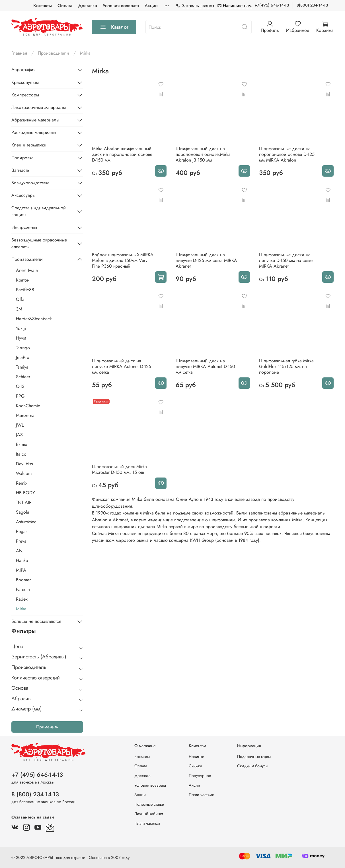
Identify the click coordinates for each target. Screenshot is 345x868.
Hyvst (21, 338)
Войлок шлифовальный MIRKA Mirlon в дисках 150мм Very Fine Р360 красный (123, 260)
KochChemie (28, 406)
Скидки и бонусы (253, 766)
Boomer (23, 580)
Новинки (197, 757)
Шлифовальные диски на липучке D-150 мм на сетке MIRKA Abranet (286, 260)
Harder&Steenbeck (34, 319)
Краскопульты (25, 82)
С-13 (20, 386)
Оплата (65, 6)
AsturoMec (26, 522)
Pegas (22, 531)
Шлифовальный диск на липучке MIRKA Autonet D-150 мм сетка (205, 366)
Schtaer (23, 377)
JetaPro (23, 357)
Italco (21, 454)
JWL (20, 425)
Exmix (21, 444)
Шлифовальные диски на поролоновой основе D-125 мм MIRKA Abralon (287, 154)
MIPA (21, 570)
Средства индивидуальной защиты (39, 211)
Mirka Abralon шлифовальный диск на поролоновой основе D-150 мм (122, 154)
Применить (47, 727)
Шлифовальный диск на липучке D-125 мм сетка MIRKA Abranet (206, 260)
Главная (19, 53)
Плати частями (147, 823)
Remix (22, 483)
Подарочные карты (254, 757)
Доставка (88, 6)
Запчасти (20, 170)
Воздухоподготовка (30, 183)
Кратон (23, 280)
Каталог (114, 27)
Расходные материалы (34, 132)
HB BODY (25, 493)
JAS (19, 435)
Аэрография (23, 70)
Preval (22, 541)
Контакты (43, 6)
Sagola (23, 512)
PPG (20, 396)
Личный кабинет (149, 814)
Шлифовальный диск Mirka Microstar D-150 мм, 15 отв (119, 469)
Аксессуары (23, 195)
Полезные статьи (149, 804)
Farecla (23, 589)
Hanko (22, 560)
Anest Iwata (27, 270)
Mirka (21, 609)
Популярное (200, 776)
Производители (54, 53)
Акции (151, 6)
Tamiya (22, 367)
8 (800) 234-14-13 (35, 794)
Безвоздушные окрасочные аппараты (39, 243)
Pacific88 (25, 290)
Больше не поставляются (36, 621)
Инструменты (24, 227)
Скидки (195, 766)
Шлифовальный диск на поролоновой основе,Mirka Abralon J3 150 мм (203, 154)
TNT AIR (24, 502)
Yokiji (21, 328)
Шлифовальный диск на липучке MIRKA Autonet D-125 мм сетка (122, 366)
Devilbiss (24, 464)
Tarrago (23, 348)
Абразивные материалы (35, 120)
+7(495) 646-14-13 (272, 5)
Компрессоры (25, 95)
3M (19, 309)
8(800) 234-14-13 (312, 5)
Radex (22, 599)
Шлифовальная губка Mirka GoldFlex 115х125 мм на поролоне (286, 366)
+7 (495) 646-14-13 (37, 775)
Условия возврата (121, 6)
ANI (20, 551)
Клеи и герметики (29, 145)
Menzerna (25, 415)
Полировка (22, 158)
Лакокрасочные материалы (39, 107)
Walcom (24, 473)
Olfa (20, 299)
